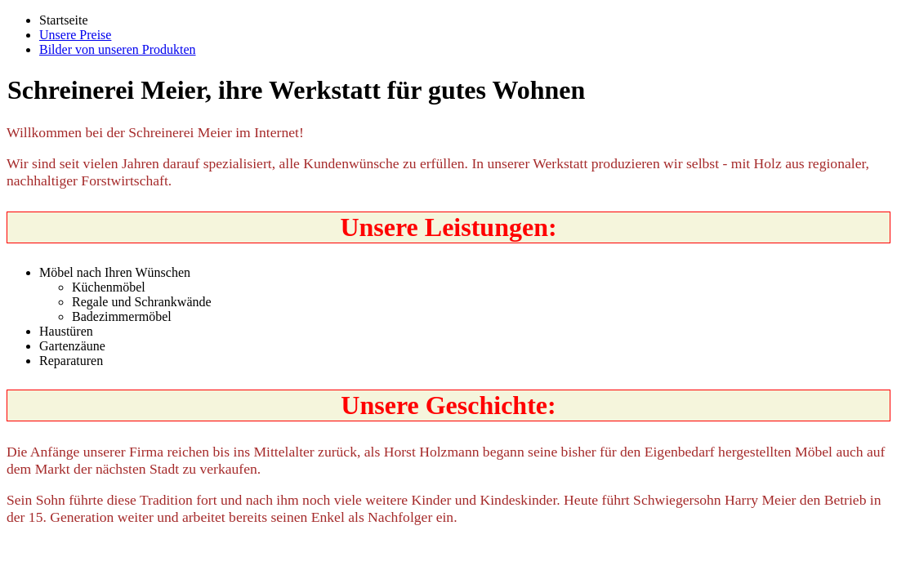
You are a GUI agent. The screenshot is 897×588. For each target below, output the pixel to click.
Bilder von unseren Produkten (118, 49)
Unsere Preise (75, 35)
